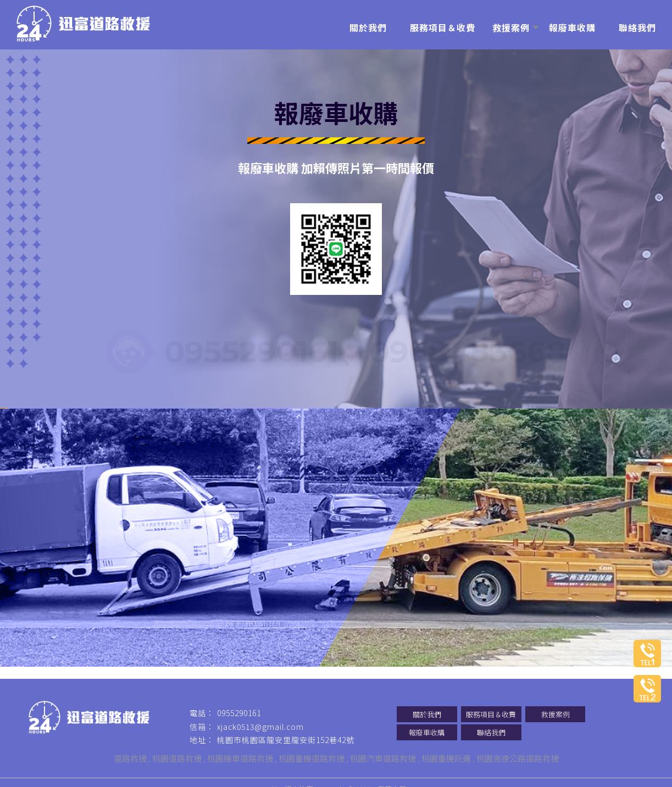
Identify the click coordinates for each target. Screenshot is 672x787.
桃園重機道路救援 (312, 758)
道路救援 (130, 758)
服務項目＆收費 (491, 714)
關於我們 (427, 714)
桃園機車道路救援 (240, 758)
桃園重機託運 (446, 758)
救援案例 (556, 714)
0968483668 (468, 350)
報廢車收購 (427, 732)
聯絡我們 (491, 732)
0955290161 (252, 350)
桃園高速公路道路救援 (518, 758)
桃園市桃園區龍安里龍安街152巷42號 (286, 740)
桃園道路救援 (177, 758)
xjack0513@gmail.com (260, 727)
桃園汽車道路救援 (383, 758)
